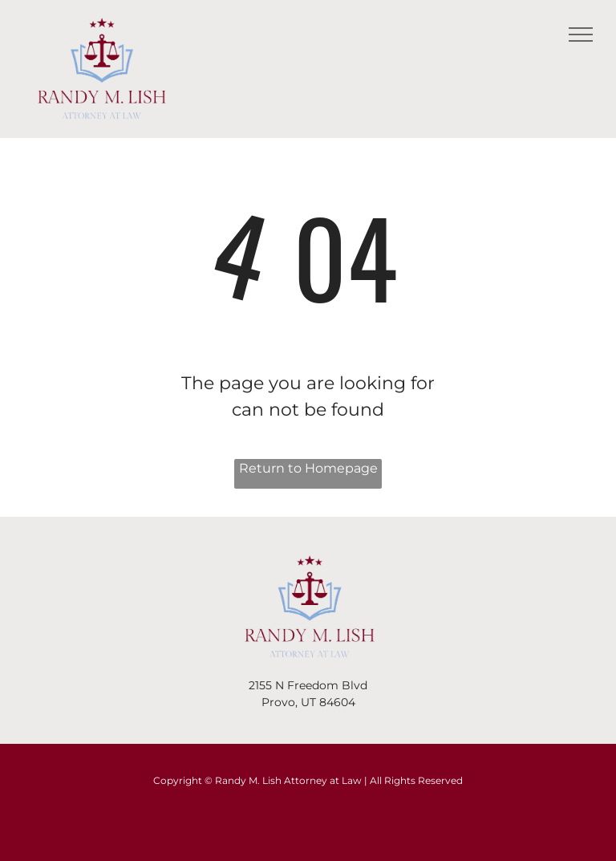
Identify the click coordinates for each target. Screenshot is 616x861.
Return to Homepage (308, 468)
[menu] (581, 35)
